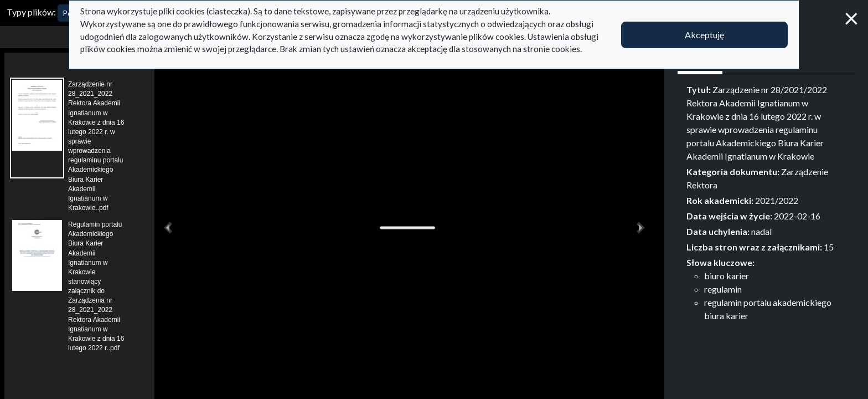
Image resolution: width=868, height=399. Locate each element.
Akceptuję (704, 35)
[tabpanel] (766, 203)
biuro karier (727, 276)
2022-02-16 (797, 216)
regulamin (723, 289)
